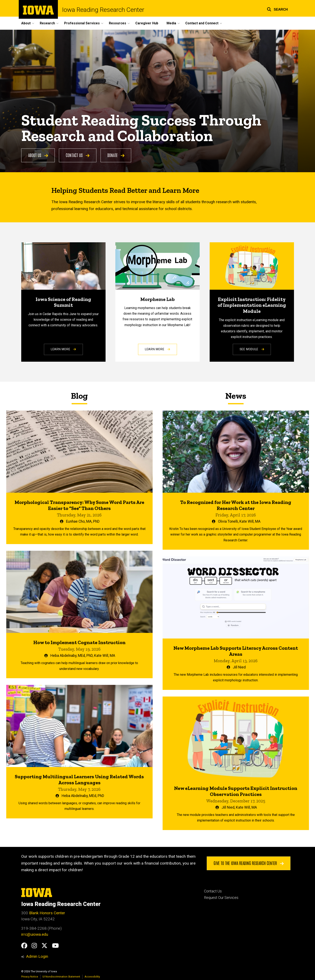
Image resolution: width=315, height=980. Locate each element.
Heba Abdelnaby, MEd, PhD (72, 656)
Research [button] (47, 23)
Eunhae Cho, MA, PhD (83, 521)
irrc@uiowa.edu (35, 934)
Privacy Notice (30, 977)
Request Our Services (221, 898)
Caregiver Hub (147, 23)
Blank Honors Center (47, 913)
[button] (277, 9)
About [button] (26, 23)
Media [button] (171, 23)
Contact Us (78, 155)
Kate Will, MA (105, 656)
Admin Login (37, 956)
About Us (38, 155)
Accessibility (92, 977)
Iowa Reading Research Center (103, 10)
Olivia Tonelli (228, 521)
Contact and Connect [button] (202, 23)
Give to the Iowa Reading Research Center (248, 863)
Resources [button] (118, 23)
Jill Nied (239, 667)
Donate (116, 155)
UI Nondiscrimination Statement (61, 977)
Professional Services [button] (82, 23)
